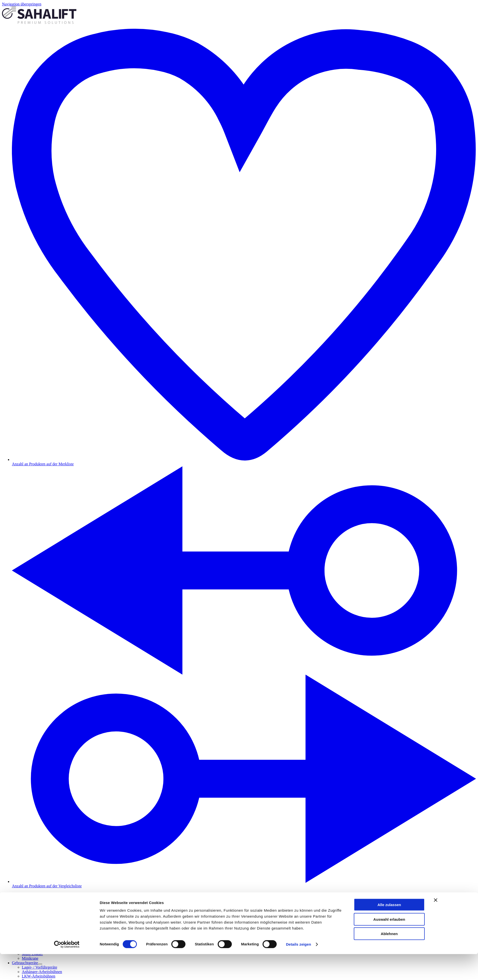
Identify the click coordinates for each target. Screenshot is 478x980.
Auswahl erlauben (389, 820)
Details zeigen (298, 845)
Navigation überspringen (22, 4)
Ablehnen (389, 834)
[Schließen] (4, 907)
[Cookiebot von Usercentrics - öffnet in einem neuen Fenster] (67, 845)
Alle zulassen (389, 805)
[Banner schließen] (436, 801)
